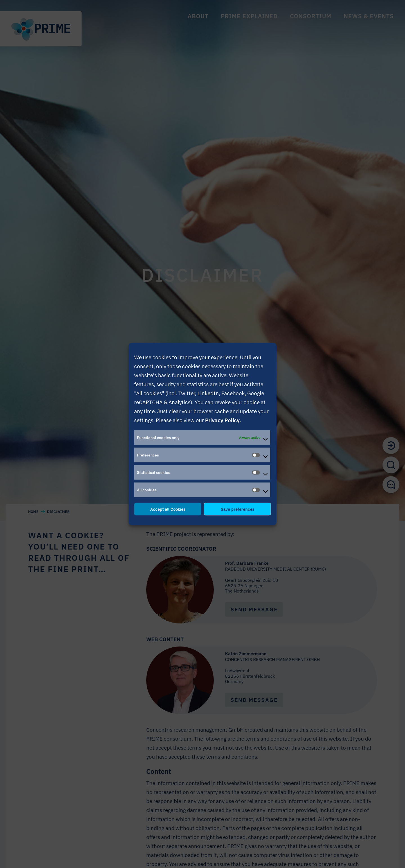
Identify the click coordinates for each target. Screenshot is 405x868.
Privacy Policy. (223, 420)
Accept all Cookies (168, 509)
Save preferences (238, 509)
